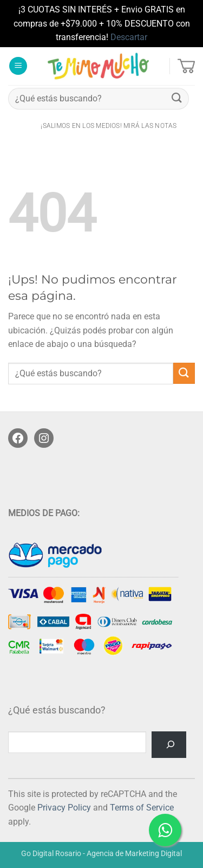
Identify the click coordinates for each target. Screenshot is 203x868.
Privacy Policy (64, 808)
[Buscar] (169, 745)
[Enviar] (177, 98)
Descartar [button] (129, 37)
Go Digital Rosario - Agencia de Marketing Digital (101, 854)
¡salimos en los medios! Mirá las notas (109, 126)
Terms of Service (142, 808)
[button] (18, 66)
